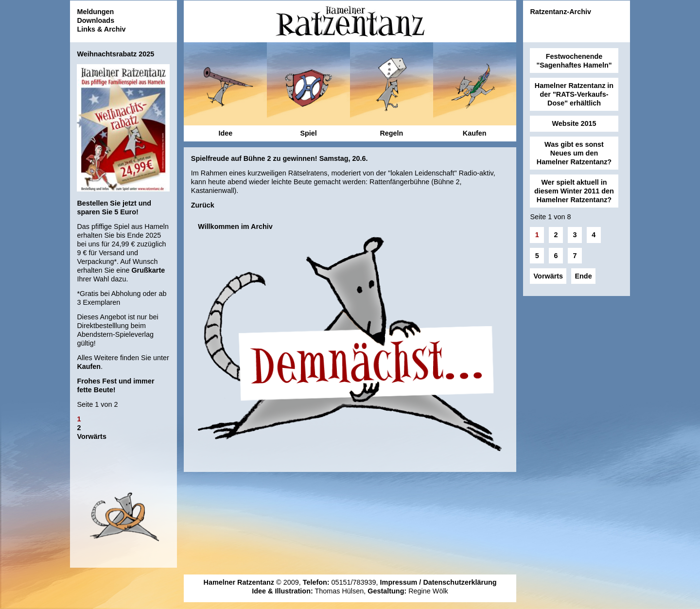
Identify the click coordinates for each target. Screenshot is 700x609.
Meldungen (95, 12)
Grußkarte (148, 270)
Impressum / (402, 582)
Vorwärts (92, 436)
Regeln (391, 133)
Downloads (96, 20)
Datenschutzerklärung (460, 582)
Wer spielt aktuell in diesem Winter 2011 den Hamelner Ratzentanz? (574, 191)
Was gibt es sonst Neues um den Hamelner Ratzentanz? (574, 153)
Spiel (308, 133)
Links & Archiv (101, 29)
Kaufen (89, 366)
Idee (225, 133)
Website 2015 (574, 123)
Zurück (203, 205)
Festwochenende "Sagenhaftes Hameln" (574, 61)
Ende (583, 276)
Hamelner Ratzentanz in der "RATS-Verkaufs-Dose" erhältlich (574, 94)
